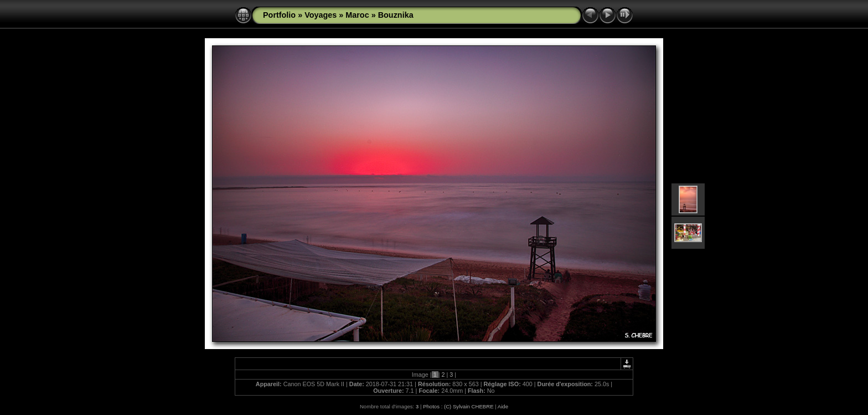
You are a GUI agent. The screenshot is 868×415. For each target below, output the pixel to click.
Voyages (321, 15)
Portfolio (279, 15)
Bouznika (396, 15)
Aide (503, 406)
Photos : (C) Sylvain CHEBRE (458, 406)
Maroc (357, 15)
